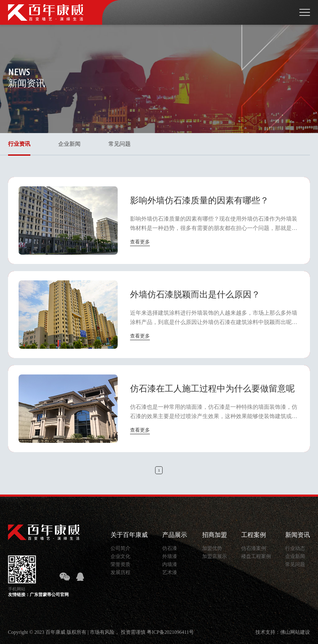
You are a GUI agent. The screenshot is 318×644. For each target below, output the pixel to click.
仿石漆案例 (254, 548)
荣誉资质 (120, 564)
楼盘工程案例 (256, 556)
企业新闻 (69, 144)
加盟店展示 (215, 556)
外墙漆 (170, 556)
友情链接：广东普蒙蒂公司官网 (38, 595)
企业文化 (120, 556)
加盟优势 (212, 548)
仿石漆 (170, 548)
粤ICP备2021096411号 (170, 632)
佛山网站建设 (295, 632)
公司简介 (120, 548)
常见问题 (120, 144)
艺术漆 (170, 572)
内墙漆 (170, 564)
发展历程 (120, 572)
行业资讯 (19, 144)
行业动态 (295, 548)
